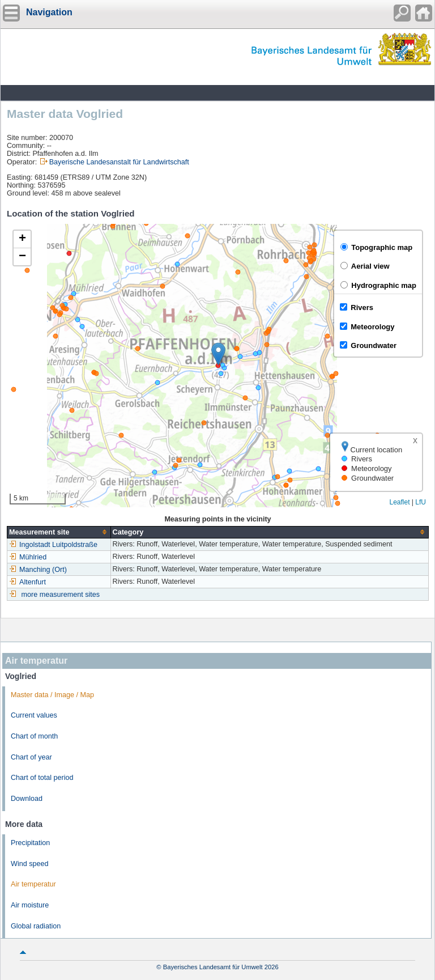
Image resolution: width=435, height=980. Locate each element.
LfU (421, 502)
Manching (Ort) (38, 570)
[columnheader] (59, 532)
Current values (34, 715)
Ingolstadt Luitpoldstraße (53, 545)
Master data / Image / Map (52, 695)
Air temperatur (33, 884)
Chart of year (31, 757)
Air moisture (30, 905)
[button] (218, 354)
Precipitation (30, 843)
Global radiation (36, 926)
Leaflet (399, 502)
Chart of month (34, 736)
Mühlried (28, 557)
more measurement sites (61, 595)
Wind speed (30, 864)
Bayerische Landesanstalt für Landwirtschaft (119, 162)
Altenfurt (27, 582)
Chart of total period (42, 778)
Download (27, 799)
